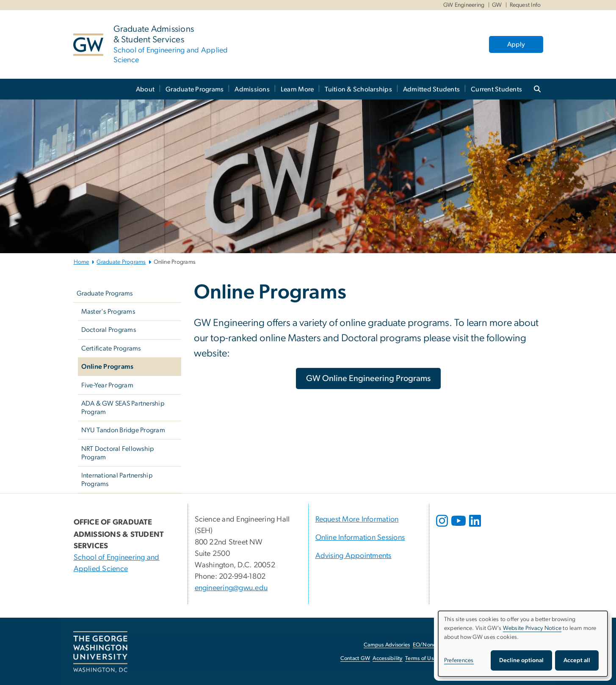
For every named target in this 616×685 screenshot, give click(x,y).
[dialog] (523, 644)
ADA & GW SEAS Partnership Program (123, 408)
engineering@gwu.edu (231, 588)
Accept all (577, 660)
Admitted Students (431, 89)
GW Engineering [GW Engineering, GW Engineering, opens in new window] (464, 5)
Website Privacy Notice (532, 628)
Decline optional (521, 660)
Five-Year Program (107, 385)
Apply (516, 44)
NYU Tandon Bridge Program (123, 430)
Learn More (297, 89)
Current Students (496, 89)
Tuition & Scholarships (358, 89)
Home (81, 262)
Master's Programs (108, 312)
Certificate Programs (111, 348)
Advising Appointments (354, 556)
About (145, 89)
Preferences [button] (459, 660)
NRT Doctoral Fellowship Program (118, 453)
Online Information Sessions (360, 538)
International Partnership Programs (117, 480)
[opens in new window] (443, 527)
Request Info (525, 5)
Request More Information (357, 519)
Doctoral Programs (109, 330)
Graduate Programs (195, 89)
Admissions (252, 89)
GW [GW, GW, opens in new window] (497, 5)
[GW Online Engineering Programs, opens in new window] (368, 378)
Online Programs (108, 367)
